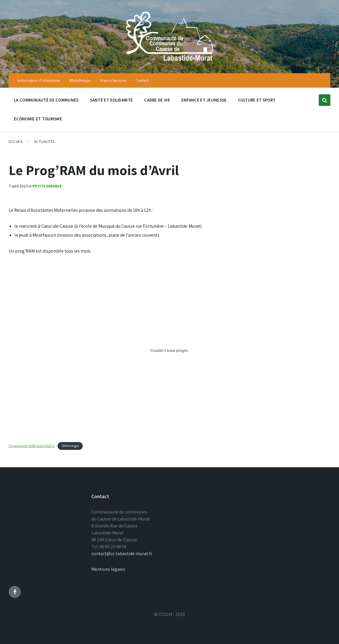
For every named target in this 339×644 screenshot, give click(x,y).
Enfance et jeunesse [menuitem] (204, 100)
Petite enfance (47, 186)
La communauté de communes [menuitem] (46, 100)
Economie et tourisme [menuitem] (38, 119)
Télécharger (70, 446)
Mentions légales (108, 569)
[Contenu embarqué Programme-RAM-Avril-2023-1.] (169, 350)
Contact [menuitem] (142, 80)
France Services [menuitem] (113, 80)
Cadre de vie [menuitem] (157, 100)
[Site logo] (169, 61)
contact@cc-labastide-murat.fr (122, 554)
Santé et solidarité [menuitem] (112, 100)
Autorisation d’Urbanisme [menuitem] (39, 80)
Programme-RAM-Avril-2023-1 (32, 446)
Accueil (16, 142)
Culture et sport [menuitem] (257, 100)
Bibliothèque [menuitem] (80, 80)
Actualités (44, 142)
